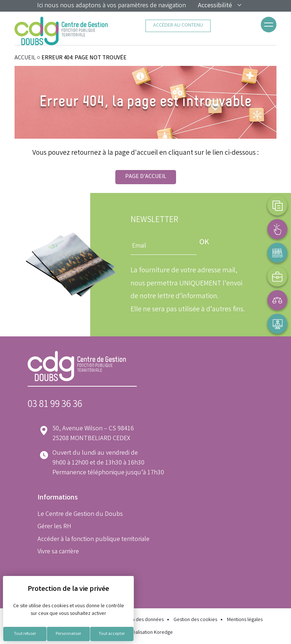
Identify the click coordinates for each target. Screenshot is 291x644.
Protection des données (138, 620)
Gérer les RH (54, 527)
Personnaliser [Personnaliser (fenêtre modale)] (68, 634)
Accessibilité (220, 6)
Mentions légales (245, 620)
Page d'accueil (146, 177)
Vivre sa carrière (58, 552)
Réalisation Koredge (146, 633)
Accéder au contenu (178, 26)
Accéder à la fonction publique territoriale (93, 540)
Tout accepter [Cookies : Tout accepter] (112, 634)
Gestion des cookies (195, 620)
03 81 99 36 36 (55, 405)
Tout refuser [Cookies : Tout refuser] (25, 634)
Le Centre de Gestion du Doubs (80, 514)
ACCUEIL (25, 58)
